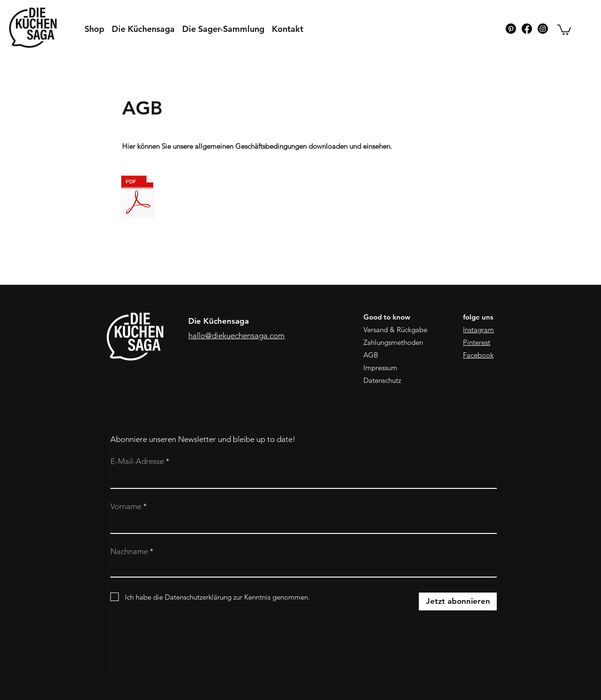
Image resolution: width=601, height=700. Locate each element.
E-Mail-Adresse (137, 461)
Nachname (129, 552)
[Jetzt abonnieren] (458, 601)
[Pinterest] (511, 29)
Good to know (387, 317)
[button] (564, 29)
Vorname (126, 506)
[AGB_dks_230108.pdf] (137, 198)
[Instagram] (543, 29)
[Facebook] (527, 29)
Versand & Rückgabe (395, 330)
